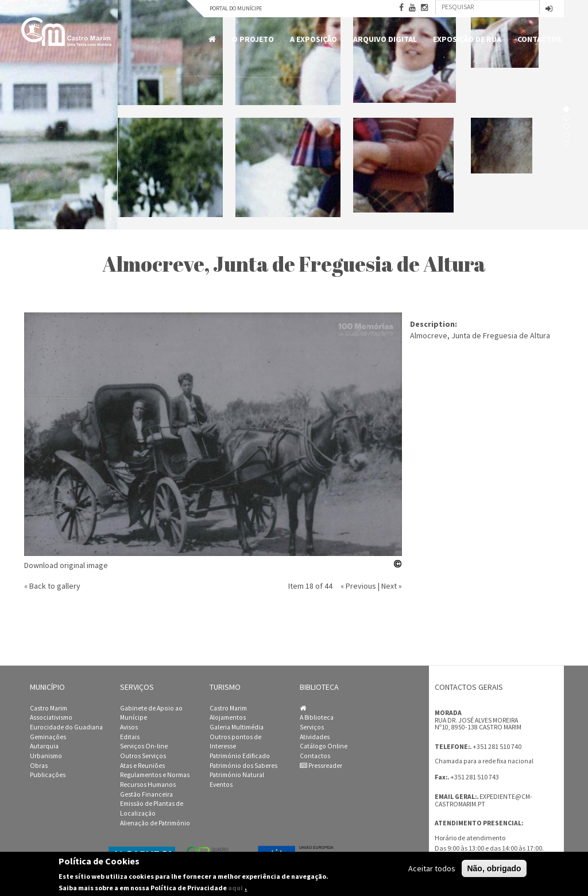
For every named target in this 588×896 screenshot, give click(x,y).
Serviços (312, 727)
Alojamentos (228, 717)
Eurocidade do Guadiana (66, 727)
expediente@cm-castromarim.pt (483, 800)
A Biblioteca (317, 717)
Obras (39, 766)
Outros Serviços (143, 756)
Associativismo (51, 717)
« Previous (358, 586)
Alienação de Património (155, 823)
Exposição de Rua (467, 39)
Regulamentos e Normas (155, 775)
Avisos (129, 727)
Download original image (66, 565)
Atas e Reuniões (142, 766)
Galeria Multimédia (237, 727)
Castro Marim (49, 708)
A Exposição (314, 39)
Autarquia (44, 746)
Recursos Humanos (148, 785)
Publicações (48, 775)
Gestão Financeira (146, 794)
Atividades (315, 737)
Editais (130, 737)
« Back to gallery (52, 586)
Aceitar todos (432, 868)
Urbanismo (46, 756)
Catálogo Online (324, 746)
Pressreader (321, 766)
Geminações (48, 737)
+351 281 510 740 (497, 746)
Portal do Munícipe (236, 8)
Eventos (221, 785)
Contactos (539, 39)
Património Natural (237, 775)
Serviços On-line (144, 746)
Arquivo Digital (385, 39)
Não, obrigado (494, 868)
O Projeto (253, 39)
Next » (392, 586)
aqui (235, 888)
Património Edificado (240, 756)
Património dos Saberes (243, 766)
